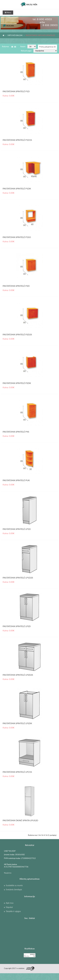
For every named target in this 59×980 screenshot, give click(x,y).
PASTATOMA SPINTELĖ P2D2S (17, 334)
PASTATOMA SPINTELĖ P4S (16, 432)
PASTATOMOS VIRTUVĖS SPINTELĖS (40, 35)
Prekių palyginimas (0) (47, 47)
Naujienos (8, 873)
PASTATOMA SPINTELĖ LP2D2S (18, 675)
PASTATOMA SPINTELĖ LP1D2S (18, 578)
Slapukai (9, 907)
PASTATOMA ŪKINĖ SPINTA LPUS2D (20, 820)
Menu (8, 12)
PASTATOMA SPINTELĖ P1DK (17, 188)
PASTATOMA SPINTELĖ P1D (16, 91)
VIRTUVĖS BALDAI (15, 35)
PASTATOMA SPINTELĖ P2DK (17, 383)
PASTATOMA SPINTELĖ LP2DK (17, 723)
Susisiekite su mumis (14, 885)
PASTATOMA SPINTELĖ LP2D (17, 626)
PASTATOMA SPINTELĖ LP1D (17, 529)
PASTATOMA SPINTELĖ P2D (16, 286)
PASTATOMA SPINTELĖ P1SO (17, 237)
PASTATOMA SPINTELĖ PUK (16, 480)
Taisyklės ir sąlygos (13, 911)
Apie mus (10, 903)
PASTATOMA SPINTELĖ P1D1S (17, 140)
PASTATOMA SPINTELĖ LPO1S (17, 772)
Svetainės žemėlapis (14, 890)
